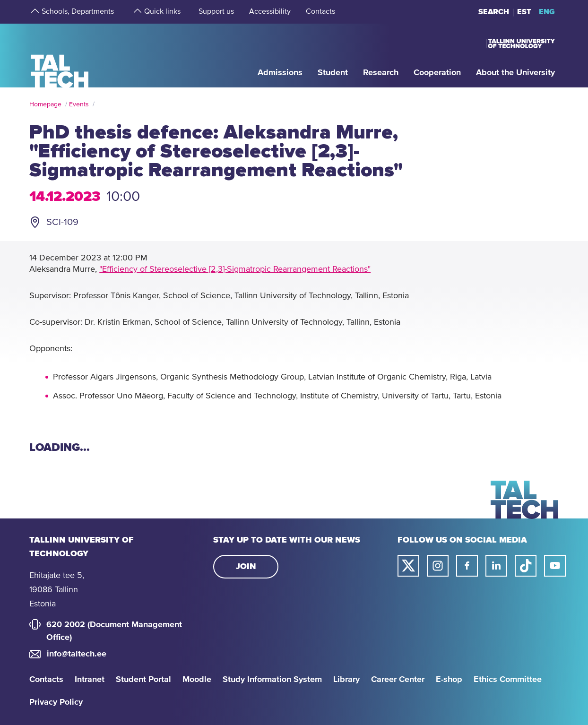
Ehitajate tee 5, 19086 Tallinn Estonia (57, 590)
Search (494, 12)
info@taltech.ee (77, 654)
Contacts (46, 680)
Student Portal (143, 680)
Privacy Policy (56, 702)
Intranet (90, 680)
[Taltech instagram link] (438, 566)
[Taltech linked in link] (496, 566)
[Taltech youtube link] (555, 566)
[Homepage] (60, 55)
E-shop (449, 680)
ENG (547, 12)
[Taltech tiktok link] (526, 566)
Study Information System (272, 680)
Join (246, 567)
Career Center (398, 680)
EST (524, 12)
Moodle (197, 680)
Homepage (45, 104)
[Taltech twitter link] (408, 566)
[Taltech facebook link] (467, 566)
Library (346, 680)
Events (79, 104)
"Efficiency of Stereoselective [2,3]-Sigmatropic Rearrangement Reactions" (235, 269)
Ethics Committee (508, 680)
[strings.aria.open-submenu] (34, 12)
